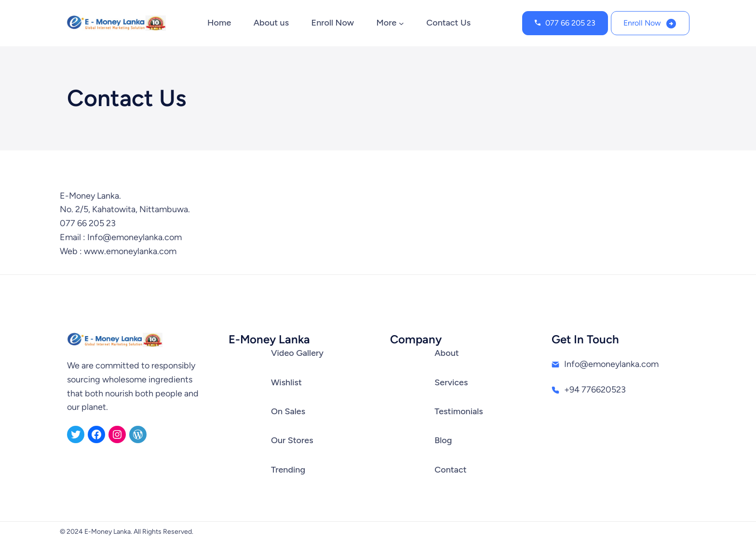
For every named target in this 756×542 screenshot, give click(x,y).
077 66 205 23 (570, 23)
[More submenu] (401, 23)
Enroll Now (642, 23)
